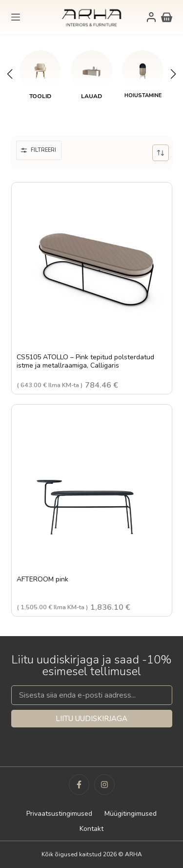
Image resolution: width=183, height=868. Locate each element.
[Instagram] (104, 785)
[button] (10, 74)
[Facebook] (79, 785)
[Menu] (16, 17)
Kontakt (91, 829)
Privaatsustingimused (59, 814)
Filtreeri (39, 150)
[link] (40, 75)
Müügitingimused (131, 814)
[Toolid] (40, 71)
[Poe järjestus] (161, 153)
